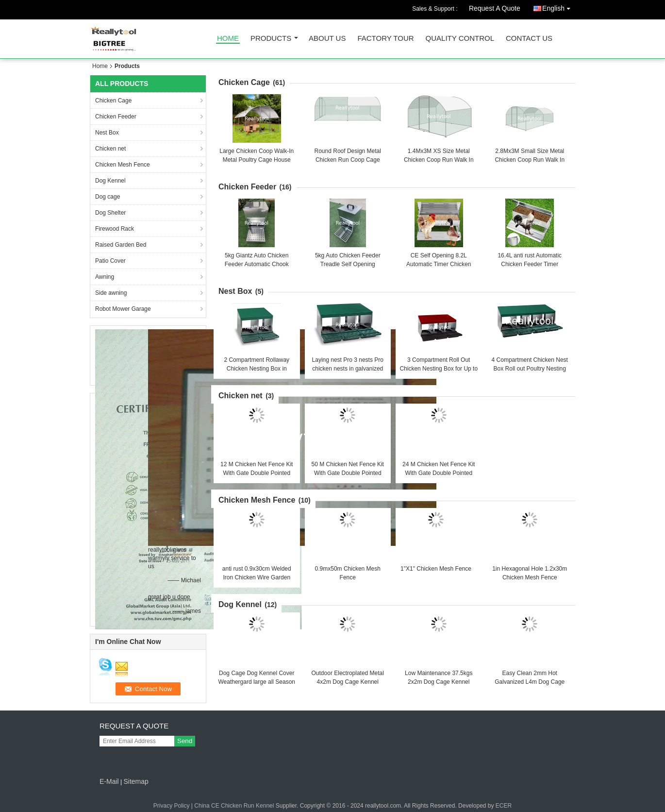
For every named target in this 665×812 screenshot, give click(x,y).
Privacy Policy (172, 806)
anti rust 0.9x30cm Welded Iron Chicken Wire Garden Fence (257, 577)
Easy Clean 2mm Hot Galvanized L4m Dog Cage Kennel (530, 682)
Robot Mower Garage (123, 309)
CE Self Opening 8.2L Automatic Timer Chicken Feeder (439, 264)
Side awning (111, 293)
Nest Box (107, 133)
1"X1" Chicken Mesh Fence (436, 569)
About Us (327, 39)
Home (228, 39)
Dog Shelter (110, 213)
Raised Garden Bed (121, 245)
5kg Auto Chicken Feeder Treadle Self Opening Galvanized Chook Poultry (348, 264)
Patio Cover (110, 261)
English (559, 7)
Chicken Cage (113, 101)
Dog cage (108, 197)
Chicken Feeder (116, 117)
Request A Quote (495, 8)
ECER (504, 806)
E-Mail (109, 781)
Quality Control (460, 39)
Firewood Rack (115, 229)
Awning (105, 277)
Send (185, 741)
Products (271, 39)
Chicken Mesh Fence (123, 165)
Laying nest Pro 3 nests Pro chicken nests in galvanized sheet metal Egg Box (348, 369)
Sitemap (136, 781)
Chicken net (110, 149)
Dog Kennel (110, 181)
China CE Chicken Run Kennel (234, 806)
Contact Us (529, 39)
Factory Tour (385, 39)
